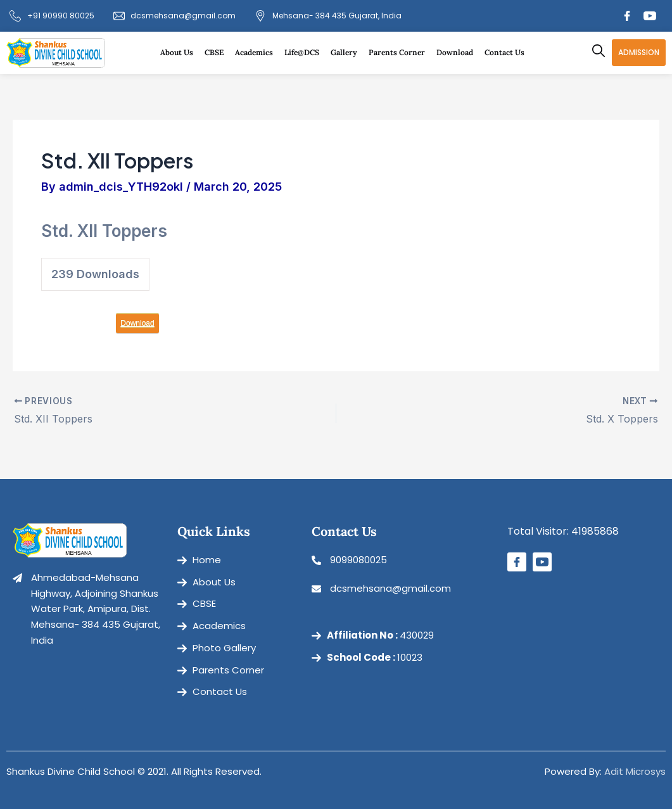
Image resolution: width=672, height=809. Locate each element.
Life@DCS (305, 53)
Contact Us (504, 52)
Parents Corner (400, 53)
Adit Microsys (635, 771)
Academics (257, 53)
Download (458, 53)
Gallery (347, 53)
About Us (180, 53)
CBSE (217, 53)
